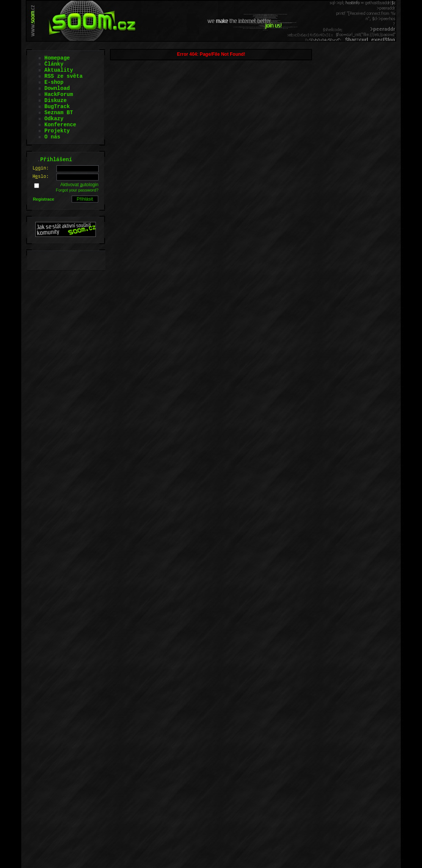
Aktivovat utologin (79, 185)
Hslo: (41, 177)
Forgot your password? (77, 190)
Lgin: (41, 168)
